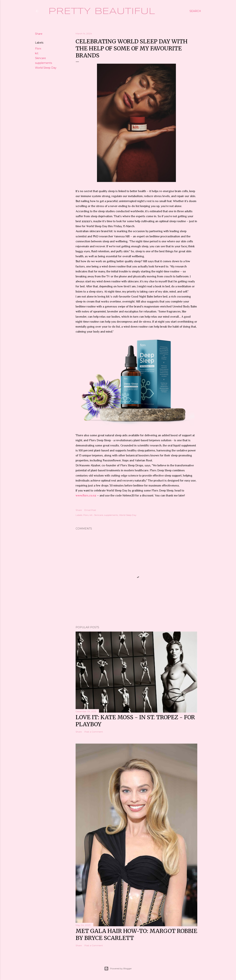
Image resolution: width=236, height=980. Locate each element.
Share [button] (39, 34)
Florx (38, 49)
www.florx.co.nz (86, 496)
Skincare (40, 58)
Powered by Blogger (118, 969)
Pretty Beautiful (102, 11)
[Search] (195, 11)
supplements (44, 63)
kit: (37, 53)
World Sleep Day (46, 68)
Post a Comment (94, 732)
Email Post (90, 510)
